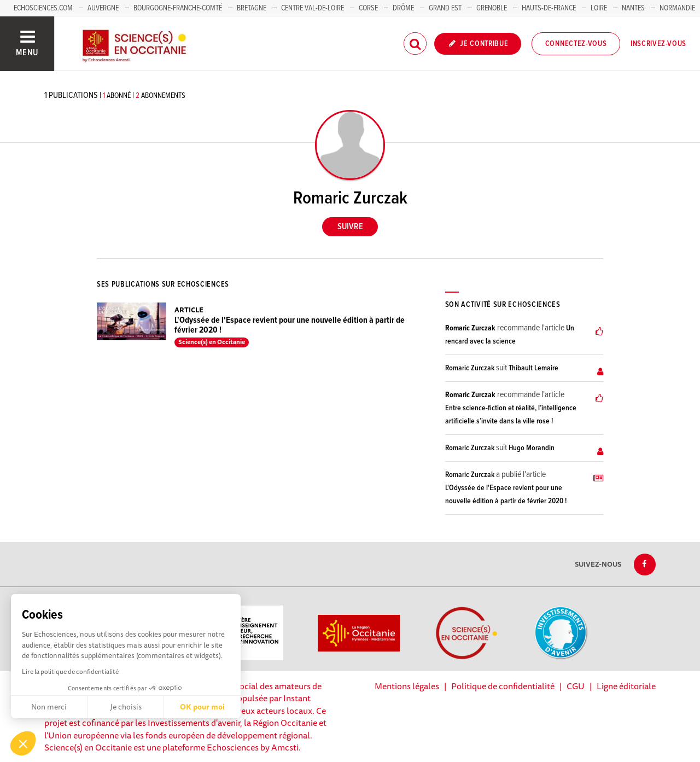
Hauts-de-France (549, 8)
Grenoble (492, 8)
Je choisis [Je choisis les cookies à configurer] (126, 707)
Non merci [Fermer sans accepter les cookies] (49, 707)
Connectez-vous (576, 44)
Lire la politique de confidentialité (70, 671)
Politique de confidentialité (503, 686)
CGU (576, 686)
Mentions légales (407, 686)
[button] (23, 743)
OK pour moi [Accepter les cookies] (202, 707)
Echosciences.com (43, 8)
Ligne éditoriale (626, 686)
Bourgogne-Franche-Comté (178, 8)
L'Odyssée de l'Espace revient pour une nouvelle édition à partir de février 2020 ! (290, 325)
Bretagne (252, 8)
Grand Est (445, 8)
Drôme (403, 8)
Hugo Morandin (532, 448)
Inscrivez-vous (658, 44)
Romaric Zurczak (470, 328)
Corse (368, 8)
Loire (599, 8)
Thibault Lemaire (533, 368)
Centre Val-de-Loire (313, 8)
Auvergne (103, 8)
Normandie (677, 8)
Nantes (633, 8)
